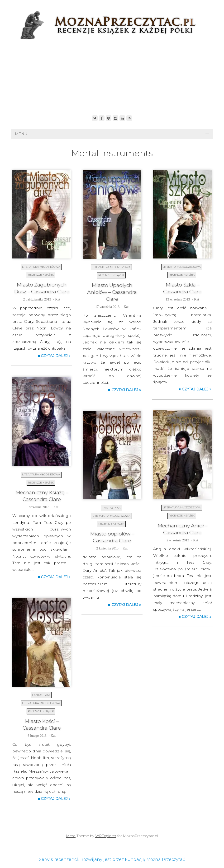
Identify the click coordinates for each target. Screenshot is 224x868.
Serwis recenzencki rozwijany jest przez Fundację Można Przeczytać (112, 859)
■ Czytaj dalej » (54, 356)
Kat (58, 299)
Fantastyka (111, 508)
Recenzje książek (41, 275)
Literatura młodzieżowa (41, 267)
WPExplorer (106, 836)
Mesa (71, 836)
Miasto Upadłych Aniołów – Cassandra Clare (112, 292)
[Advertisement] (112, 76)
